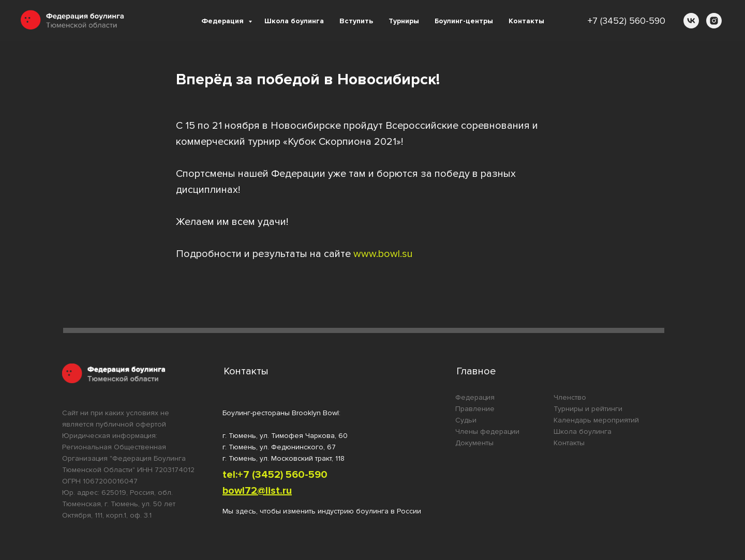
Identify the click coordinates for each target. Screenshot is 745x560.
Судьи (466, 420)
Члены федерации (487, 432)
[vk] (691, 21)
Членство (570, 397)
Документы (474, 443)
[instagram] (714, 21)
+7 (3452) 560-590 (627, 21)
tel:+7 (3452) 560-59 (272, 475)
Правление (475, 409)
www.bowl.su (383, 254)
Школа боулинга (294, 21)
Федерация (224, 21)
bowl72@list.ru (257, 491)
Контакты (526, 21)
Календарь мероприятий (596, 420)
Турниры (404, 21)
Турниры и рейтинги (588, 409)
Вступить (356, 21)
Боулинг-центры (464, 21)
